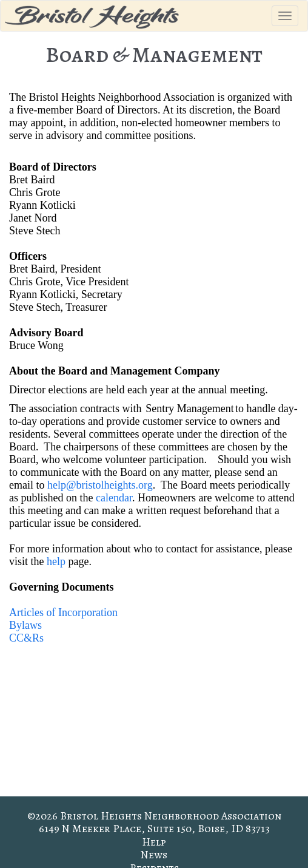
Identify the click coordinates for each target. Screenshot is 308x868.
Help (154, 842)
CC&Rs (26, 638)
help (56, 561)
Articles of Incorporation (63, 612)
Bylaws (25, 625)
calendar (114, 498)
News (154, 855)
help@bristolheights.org (100, 485)
